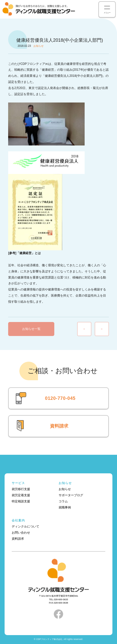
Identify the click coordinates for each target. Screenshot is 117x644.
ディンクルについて (25, 526)
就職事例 (65, 507)
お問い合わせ (21, 533)
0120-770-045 (60, 398)
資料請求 (59, 426)
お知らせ (65, 483)
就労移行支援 (21, 489)
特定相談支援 (21, 501)
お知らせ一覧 (31, 329)
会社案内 (18, 520)
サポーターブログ (71, 495)
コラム (63, 501)
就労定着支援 (21, 495)
